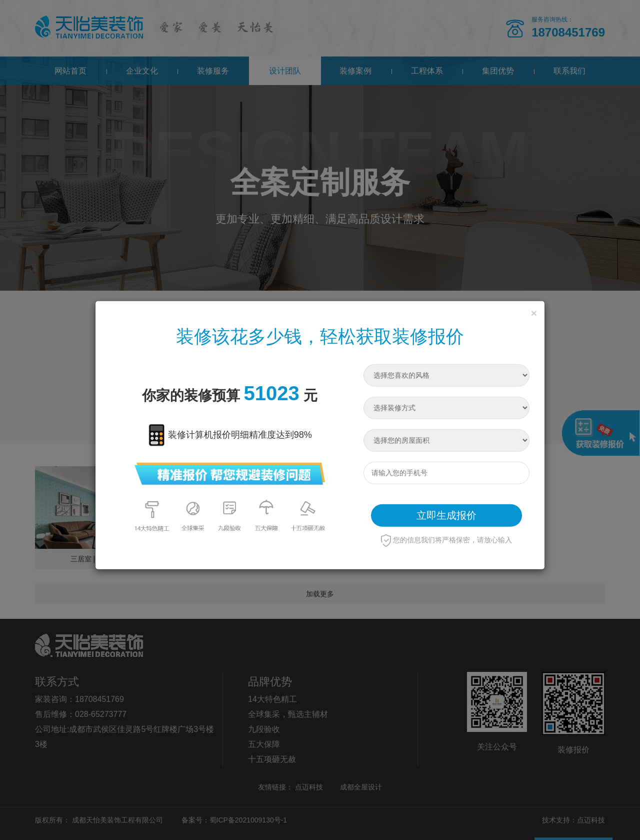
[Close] (534, 312)
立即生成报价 (446, 515)
